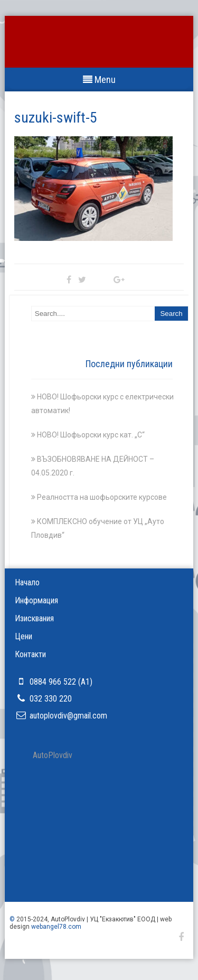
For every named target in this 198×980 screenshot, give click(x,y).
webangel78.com (56, 927)
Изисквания (34, 618)
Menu (99, 80)
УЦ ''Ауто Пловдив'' (99, 49)
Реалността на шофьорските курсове (102, 497)
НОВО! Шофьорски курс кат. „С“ (91, 435)
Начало (27, 582)
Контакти (30, 654)
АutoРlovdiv (53, 755)
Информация (36, 600)
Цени (23, 636)
